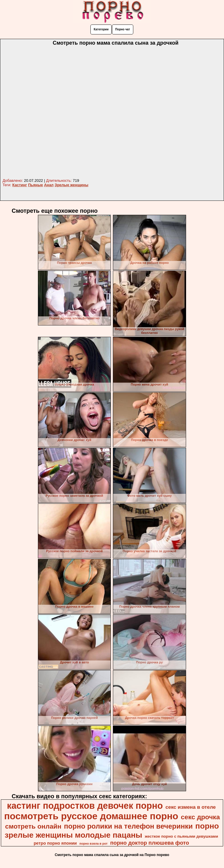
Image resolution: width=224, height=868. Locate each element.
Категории (101, 29)
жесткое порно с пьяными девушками (181, 836)
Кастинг (20, 185)
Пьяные (35, 185)
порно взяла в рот (93, 843)
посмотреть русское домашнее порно (91, 816)
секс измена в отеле (191, 807)
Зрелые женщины (71, 185)
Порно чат (123, 29)
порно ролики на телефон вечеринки (128, 826)
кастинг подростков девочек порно (85, 806)
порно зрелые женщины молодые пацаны (112, 830)
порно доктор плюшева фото (150, 843)
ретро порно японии (55, 843)
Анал (49, 185)
